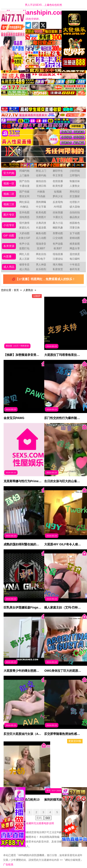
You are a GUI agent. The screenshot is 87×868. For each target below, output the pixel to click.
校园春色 (75, 223)
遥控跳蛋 (75, 254)
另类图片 (41, 217)
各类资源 (9, 246)
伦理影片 (75, 202)
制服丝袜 (75, 181)
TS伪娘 (41, 196)
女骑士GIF (24, 238)
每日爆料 (75, 259)
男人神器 (41, 265)
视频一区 (9, 183)
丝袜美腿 (58, 212)
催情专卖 (24, 265)
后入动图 (41, 238)
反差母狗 (58, 202)
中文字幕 (41, 207)
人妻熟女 (75, 186)
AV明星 (58, 207)
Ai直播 (7, 256)
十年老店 (75, 265)
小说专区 (9, 225)
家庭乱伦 (24, 228)
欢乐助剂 (41, 269)
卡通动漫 (24, 186)
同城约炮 (24, 171)
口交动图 (58, 238)
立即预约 (75, 175)
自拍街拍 (75, 212)
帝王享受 (58, 175)
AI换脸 (41, 192)
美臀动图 (58, 233)
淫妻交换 (75, 228)
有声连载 (58, 244)
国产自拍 (24, 181)
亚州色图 (24, 212)
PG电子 (41, 259)
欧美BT (58, 248)
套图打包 (24, 248)
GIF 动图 (9, 236)
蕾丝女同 (24, 196)
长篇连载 (41, 228)
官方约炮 (9, 173)
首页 (16, 290)
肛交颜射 (75, 196)
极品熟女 (75, 217)
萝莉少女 (58, 196)
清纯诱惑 (24, 217)
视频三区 (9, 204)
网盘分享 (75, 248)
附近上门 (41, 171)
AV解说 (24, 207)
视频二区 (9, 194)
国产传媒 (24, 192)
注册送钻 (58, 259)
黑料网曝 (41, 202)
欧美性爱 (58, 186)
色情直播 (58, 181)
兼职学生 (58, 171)
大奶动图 (24, 233)
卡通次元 (58, 217)
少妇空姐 (75, 171)
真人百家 (24, 259)
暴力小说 (58, 223)
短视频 (58, 192)
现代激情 (24, 223)
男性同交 (75, 192)
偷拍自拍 (41, 181)
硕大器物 (75, 207)
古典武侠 (41, 223)
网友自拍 (41, 254)
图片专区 (9, 215)
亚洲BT (41, 248)
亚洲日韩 (41, 186)
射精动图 (75, 238)
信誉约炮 (41, 175)
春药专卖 (75, 269)
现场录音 (41, 244)
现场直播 (58, 254)
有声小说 (24, 244)
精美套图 (75, 244)
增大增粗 (58, 265)
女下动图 (75, 233)
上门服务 (24, 175)
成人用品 (9, 267)
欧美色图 (41, 212)
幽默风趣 (58, 228)
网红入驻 (24, 254)
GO (48, 818)
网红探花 (24, 202)
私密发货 (58, 269)
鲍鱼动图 (41, 233)
